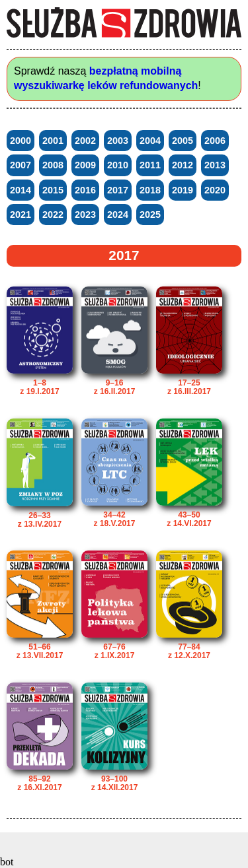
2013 (215, 165)
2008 (53, 165)
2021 (21, 215)
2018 (150, 190)
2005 (183, 141)
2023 (85, 215)
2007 (21, 165)
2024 (118, 215)
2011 (150, 165)
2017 (118, 190)
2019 (183, 190)
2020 (215, 190)
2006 (215, 141)
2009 (85, 165)
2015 (53, 190)
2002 (85, 141)
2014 (21, 190)
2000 (21, 141)
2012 (183, 165)
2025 (150, 215)
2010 (118, 165)
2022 (53, 215)
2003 (118, 141)
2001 (53, 141)
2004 (150, 141)
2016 (85, 190)
